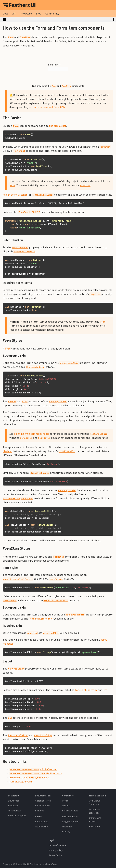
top (77, 690)
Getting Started (43, 800)
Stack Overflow (70, 810)
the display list (58, 125)
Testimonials (14, 810)
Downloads (14, 800)
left (105, 690)
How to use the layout (29, 777)
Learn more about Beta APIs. (49, 107)
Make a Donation (97, 795)
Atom (76, 821)
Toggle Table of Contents (113, 20)
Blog (39, 13)
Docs (5, 13)
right (83, 690)
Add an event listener (15, 194)
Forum (65, 800)
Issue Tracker (42, 826)
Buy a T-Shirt (95, 826)
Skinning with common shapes (32, 433)
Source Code (42, 821)
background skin (41, 618)
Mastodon (67, 826)
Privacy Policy (56, 850)
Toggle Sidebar (55, 20)
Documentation (43, 795)
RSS (70, 821)
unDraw (53, 864)
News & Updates (70, 816)
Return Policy (55, 855)
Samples (40, 810)
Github (38, 816)
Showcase (26, 13)
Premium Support (17, 815)
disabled (8, 451)
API (14, 13)
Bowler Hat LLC (23, 864)
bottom (92, 690)
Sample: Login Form (21, 781)
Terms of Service (57, 845)
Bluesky (66, 831)
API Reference (33, 769)
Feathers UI (19, 5)
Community (52, 13)
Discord (66, 805)
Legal (51, 840)
